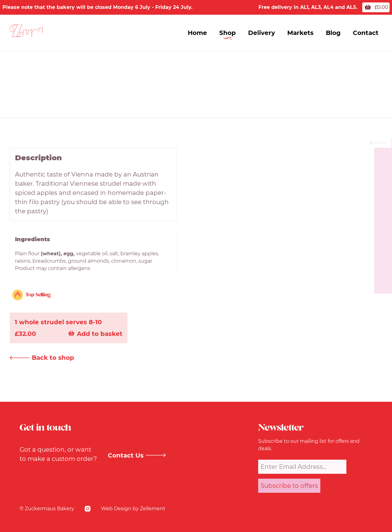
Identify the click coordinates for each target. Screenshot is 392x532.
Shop (228, 33)
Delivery (262, 33)
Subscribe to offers (289, 486)
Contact (366, 33)
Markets (300, 33)
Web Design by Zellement (133, 509)
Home (197, 33)
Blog (333, 33)
